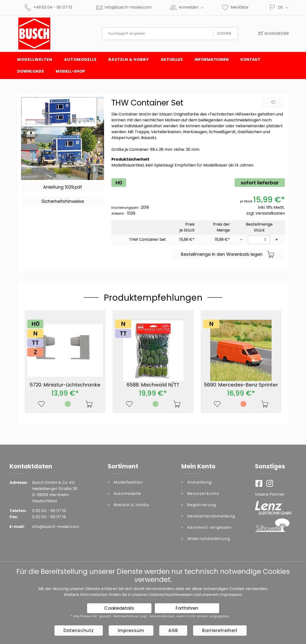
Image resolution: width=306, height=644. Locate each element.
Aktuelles (172, 59)
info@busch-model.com (128, 7)
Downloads (31, 71)
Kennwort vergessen (209, 527)
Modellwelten (35, 59)
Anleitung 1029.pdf (63, 187)
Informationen (212, 59)
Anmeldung (199, 482)
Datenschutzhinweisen (171, 595)
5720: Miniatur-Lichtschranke (65, 385)
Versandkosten (270, 213)
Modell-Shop (70, 71)
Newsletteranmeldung (211, 516)
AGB (173, 631)
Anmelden (193, 7)
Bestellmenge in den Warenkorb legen (228, 255)
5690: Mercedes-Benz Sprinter (241, 385)
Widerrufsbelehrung (209, 539)
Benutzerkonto (203, 494)
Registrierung (202, 505)
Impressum (231, 595)
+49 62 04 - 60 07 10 (53, 7)
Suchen (224, 33)
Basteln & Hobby (129, 59)
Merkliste (235, 7)
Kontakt (250, 59)
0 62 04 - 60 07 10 (49, 511)
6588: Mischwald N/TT (153, 385)
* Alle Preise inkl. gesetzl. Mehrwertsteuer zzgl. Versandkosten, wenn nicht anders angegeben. (151, 616)
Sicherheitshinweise (63, 201)
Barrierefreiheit (220, 631)
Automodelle (80, 59)
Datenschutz (79, 631)
